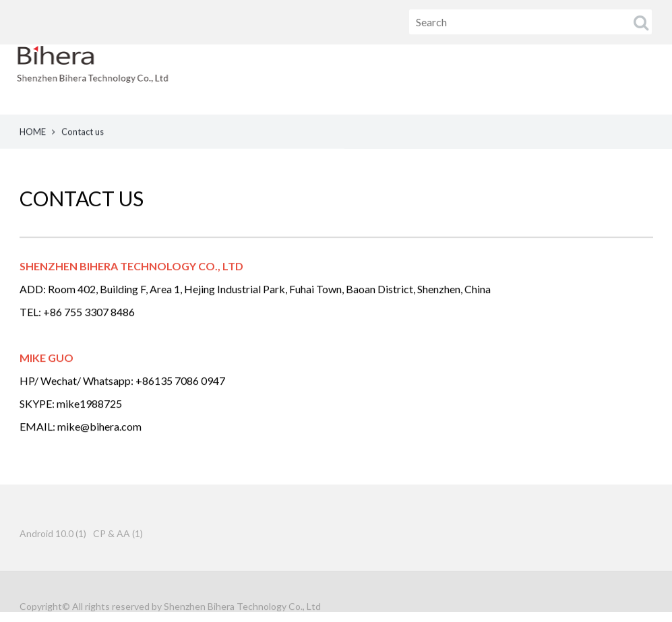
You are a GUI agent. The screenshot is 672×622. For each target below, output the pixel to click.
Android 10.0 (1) (53, 541)
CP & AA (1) (118, 541)
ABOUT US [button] (557, 79)
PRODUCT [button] (467, 79)
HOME (392, 79)
